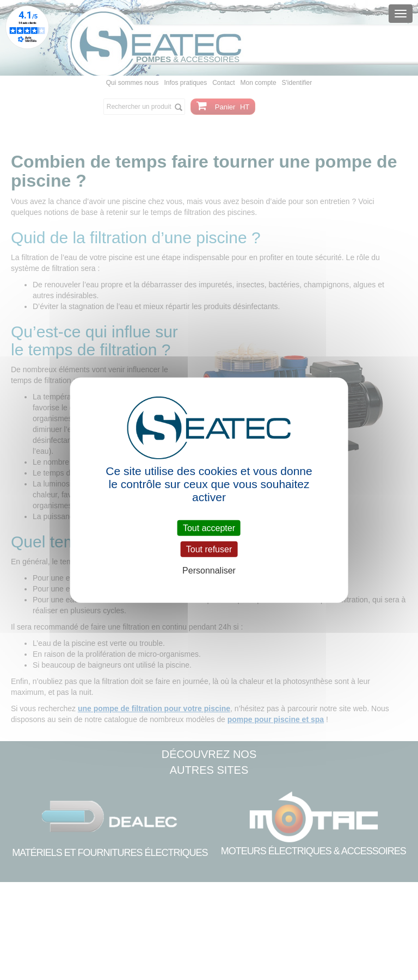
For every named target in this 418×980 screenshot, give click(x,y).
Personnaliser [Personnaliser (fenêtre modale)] (209, 571)
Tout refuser (209, 549)
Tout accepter (209, 528)
